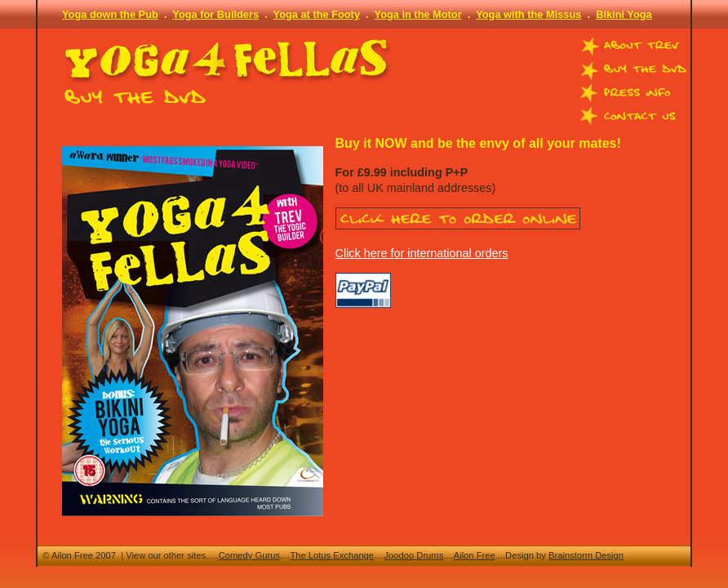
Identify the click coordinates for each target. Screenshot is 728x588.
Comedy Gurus (249, 555)
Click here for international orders (422, 253)
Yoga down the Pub (110, 14)
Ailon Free (475, 555)
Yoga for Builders (215, 14)
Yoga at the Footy (317, 14)
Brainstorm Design (586, 555)
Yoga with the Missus (528, 14)
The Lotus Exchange (332, 555)
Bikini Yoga (624, 14)
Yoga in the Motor (418, 14)
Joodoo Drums (413, 555)
